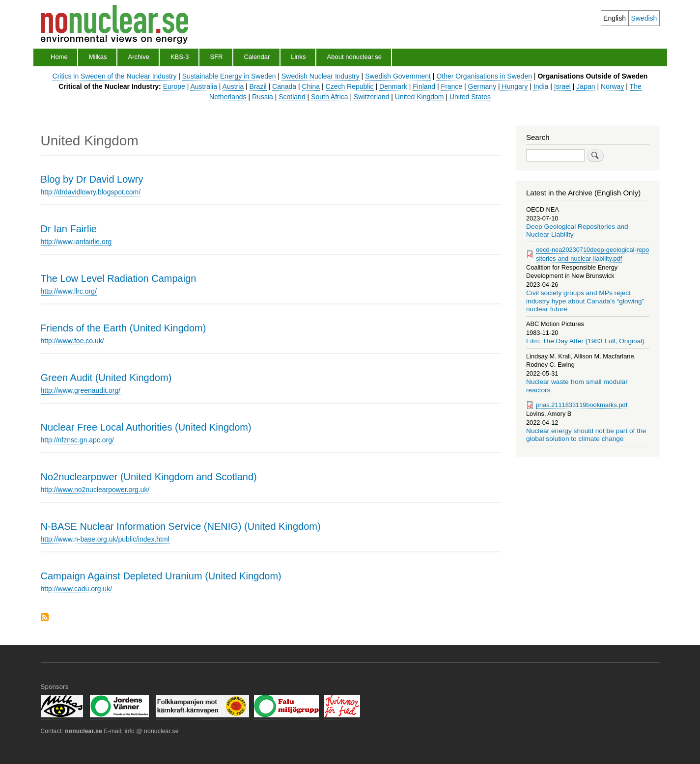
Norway (612, 86)
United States (470, 97)
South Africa (330, 97)
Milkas (98, 57)
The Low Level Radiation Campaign (119, 278)
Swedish (644, 18)
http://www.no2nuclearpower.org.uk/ (95, 490)
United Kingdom (420, 97)
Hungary (514, 86)
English (615, 18)
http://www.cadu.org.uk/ (77, 589)
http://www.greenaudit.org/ (81, 390)
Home (59, 57)
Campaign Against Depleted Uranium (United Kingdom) (161, 576)
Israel (562, 86)
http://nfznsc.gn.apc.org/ (77, 440)
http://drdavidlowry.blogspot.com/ (91, 192)
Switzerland (371, 97)
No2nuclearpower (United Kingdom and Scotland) (149, 477)
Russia (263, 97)
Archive (139, 57)
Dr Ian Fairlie (69, 229)
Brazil (258, 86)
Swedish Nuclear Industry (321, 76)
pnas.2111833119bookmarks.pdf (582, 405)
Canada (284, 86)
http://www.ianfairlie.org (76, 242)
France (452, 86)
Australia (203, 86)
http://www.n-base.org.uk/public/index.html (105, 539)
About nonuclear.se (354, 57)
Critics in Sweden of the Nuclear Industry (115, 76)
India (541, 86)
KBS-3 (180, 57)
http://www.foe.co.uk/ (72, 341)
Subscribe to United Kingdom (45, 618)
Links (298, 57)
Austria (233, 86)
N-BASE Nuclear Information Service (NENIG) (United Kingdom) (181, 526)
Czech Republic (350, 86)
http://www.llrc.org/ (69, 291)
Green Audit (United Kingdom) (106, 378)
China (311, 86)
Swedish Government (398, 76)
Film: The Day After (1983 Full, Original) (585, 341)
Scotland (292, 97)
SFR (216, 57)
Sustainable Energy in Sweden (229, 76)
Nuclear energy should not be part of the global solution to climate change (586, 435)
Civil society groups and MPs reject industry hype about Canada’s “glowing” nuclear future (585, 301)
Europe (174, 86)
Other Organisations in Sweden (484, 76)
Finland (424, 86)
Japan (586, 86)
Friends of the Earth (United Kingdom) (124, 328)
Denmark (393, 86)
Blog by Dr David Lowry (92, 179)
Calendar (257, 57)
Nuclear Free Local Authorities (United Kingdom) (146, 427)
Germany (482, 86)
